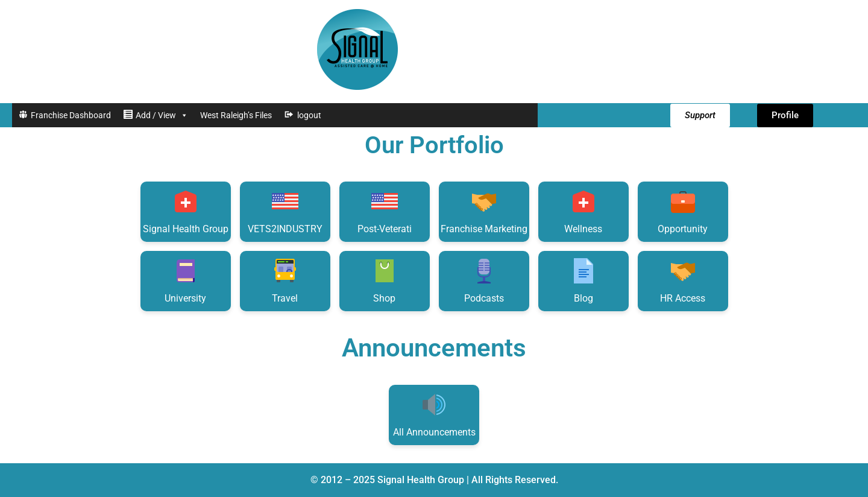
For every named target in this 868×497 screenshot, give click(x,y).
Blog (583, 280)
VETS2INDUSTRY (285, 211)
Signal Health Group (186, 211)
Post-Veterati (385, 211)
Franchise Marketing (484, 211)
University (185, 280)
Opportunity (683, 211)
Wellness (583, 211)
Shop (385, 280)
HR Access (683, 280)
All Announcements (434, 414)
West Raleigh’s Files (236, 115)
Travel (285, 280)
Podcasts (484, 280)
